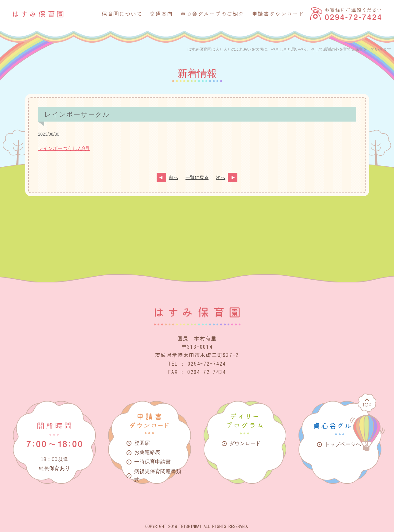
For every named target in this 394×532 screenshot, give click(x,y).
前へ (174, 177)
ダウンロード (245, 443)
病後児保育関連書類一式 (160, 476)
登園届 (142, 443)
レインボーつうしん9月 (64, 148)
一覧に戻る (197, 177)
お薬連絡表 (147, 452)
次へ (220, 177)
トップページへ (343, 444)
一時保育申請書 (152, 462)
